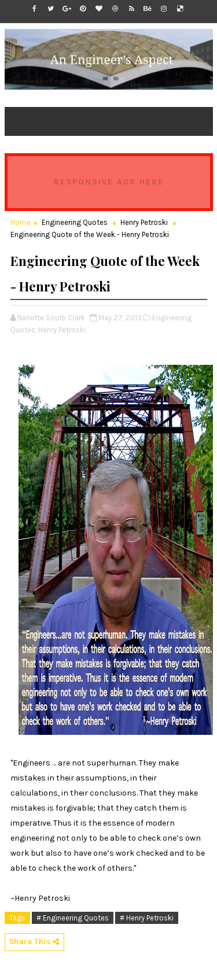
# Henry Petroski (147, 918)
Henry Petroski (144, 222)
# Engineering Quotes (73, 918)
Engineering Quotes (75, 222)
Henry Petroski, (62, 330)
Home (21, 222)
